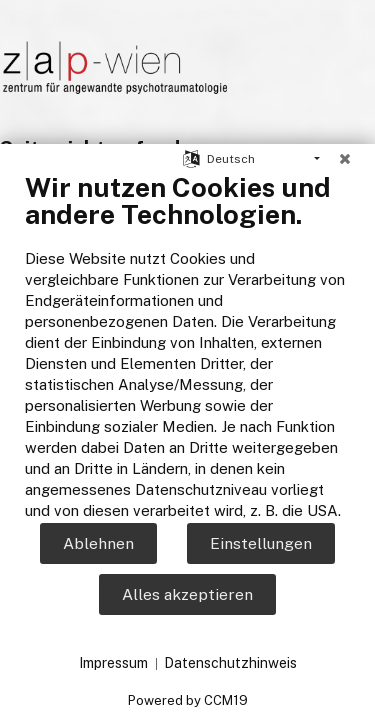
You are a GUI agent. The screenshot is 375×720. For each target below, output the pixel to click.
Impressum (113, 663)
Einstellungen (261, 543)
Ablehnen (98, 543)
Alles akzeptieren (187, 594)
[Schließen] (345, 159)
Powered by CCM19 (188, 700)
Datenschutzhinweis (230, 663)
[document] (187, 346)
